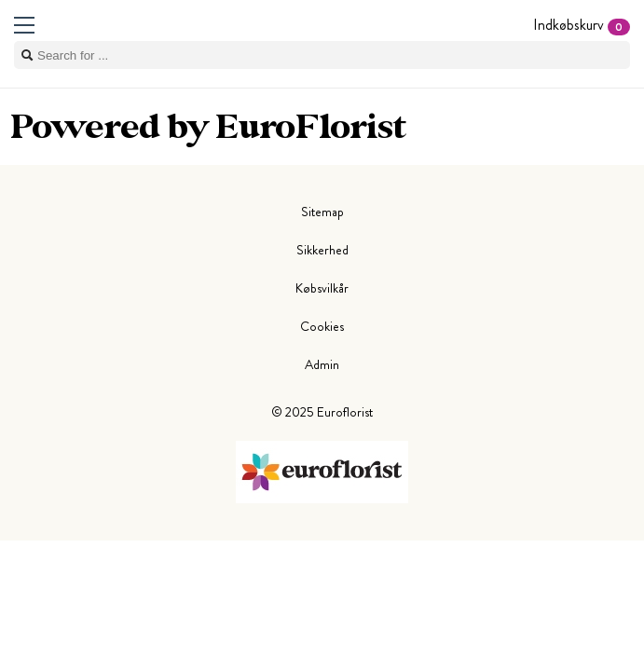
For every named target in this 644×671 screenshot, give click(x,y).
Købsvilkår (322, 288)
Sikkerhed (322, 250)
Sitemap (322, 212)
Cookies (322, 326)
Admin (322, 364)
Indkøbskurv (582, 25)
